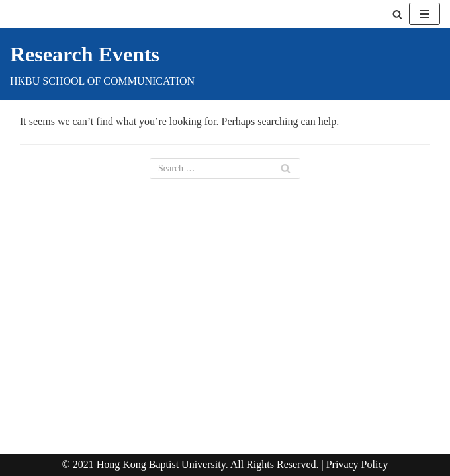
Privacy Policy (357, 464)
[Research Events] (102, 64)
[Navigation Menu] (425, 14)
